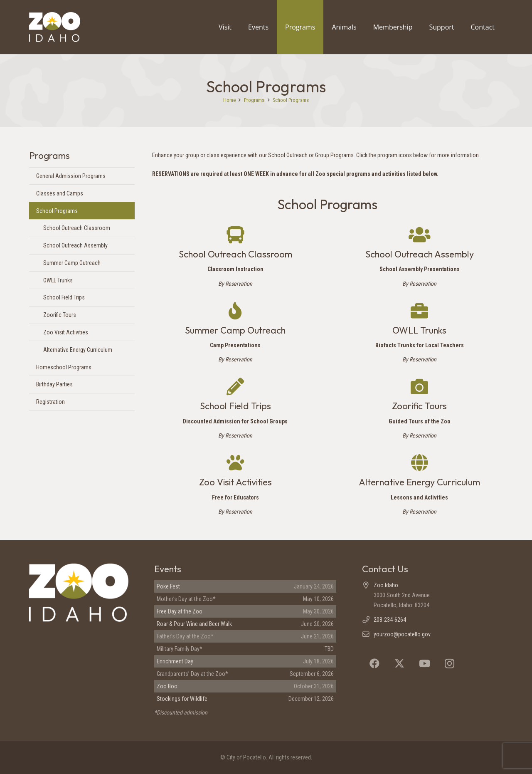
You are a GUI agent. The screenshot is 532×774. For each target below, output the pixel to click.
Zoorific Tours (60, 315)
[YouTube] (424, 663)
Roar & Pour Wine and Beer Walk (194, 624)
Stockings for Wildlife (182, 699)
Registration (50, 402)
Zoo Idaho (386, 585)
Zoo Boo (167, 686)
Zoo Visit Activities (66, 332)
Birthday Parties (54, 384)
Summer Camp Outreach (72, 263)
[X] (399, 663)
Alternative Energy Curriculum (78, 350)
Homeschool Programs (64, 367)
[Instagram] (449, 663)
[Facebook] (374, 663)
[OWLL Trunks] (419, 311)
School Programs (57, 211)
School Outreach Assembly (75, 245)
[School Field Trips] (235, 386)
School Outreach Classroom (77, 228)
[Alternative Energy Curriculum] (420, 462)
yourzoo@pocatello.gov (402, 634)
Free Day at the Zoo (180, 611)
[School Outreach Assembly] (420, 235)
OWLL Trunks (58, 280)
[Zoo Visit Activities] (235, 462)
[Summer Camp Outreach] (235, 311)
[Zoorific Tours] (419, 386)
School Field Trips (64, 297)
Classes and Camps (60, 193)
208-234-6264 (390, 620)
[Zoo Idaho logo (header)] (65, 27)
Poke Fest (168, 586)
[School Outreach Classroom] (235, 235)
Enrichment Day (175, 661)
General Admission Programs (71, 176)
